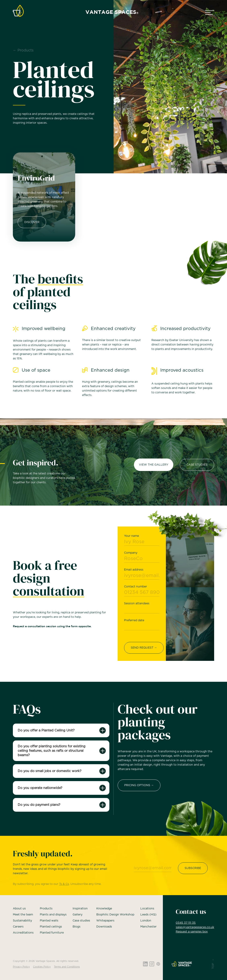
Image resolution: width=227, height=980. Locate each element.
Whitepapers (105, 921)
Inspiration (80, 909)
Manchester (148, 927)
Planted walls (49, 921)
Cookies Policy (42, 967)
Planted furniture (52, 933)
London (146, 921)
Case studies (81, 921)
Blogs (77, 927)
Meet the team (23, 915)
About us (19, 909)
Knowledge (104, 909)
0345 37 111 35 (186, 923)
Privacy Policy (21, 967)
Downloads (104, 927)
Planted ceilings (51, 927)
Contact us (191, 912)
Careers (18, 927)
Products (46, 909)
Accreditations (23, 933)
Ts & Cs (64, 884)
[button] (210, 12)
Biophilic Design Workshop (115, 915)
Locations (147, 909)
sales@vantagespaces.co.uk (195, 927)
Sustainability (22, 921)
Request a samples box (192, 932)
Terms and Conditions (67, 967)
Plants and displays (53, 915)
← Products (23, 50)
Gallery (78, 915)
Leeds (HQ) (148, 915)
